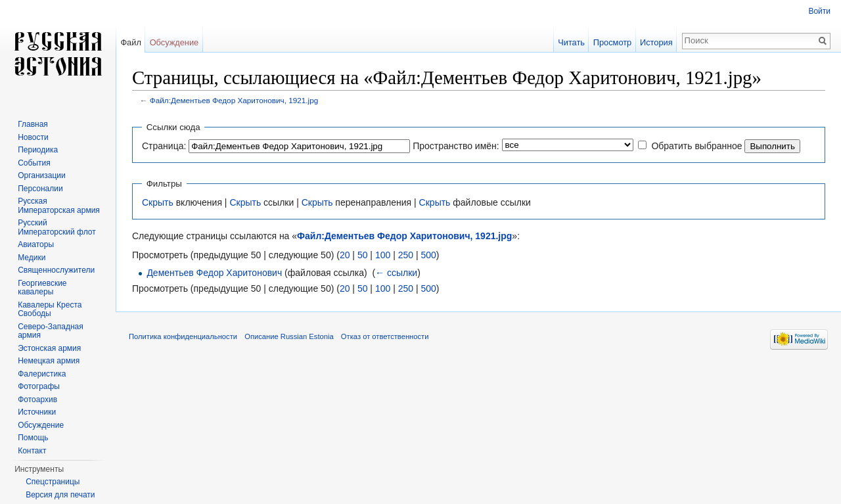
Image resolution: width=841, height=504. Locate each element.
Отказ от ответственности (385, 336)
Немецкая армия (49, 361)
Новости (33, 137)
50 (363, 255)
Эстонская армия (49, 348)
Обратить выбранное (696, 146)
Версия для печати (60, 495)
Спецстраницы (53, 482)
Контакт (32, 451)
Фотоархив (37, 400)
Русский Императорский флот (57, 227)
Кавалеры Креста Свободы (50, 309)
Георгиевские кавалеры (42, 288)
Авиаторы (36, 244)
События (34, 163)
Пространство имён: (456, 146)
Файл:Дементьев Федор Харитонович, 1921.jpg (234, 100)
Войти (819, 11)
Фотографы (39, 386)
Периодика (38, 150)
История (656, 42)
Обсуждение (174, 42)
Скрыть (158, 202)
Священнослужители (56, 270)
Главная (33, 124)
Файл (130, 42)
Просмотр (612, 42)
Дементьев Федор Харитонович (214, 273)
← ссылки (396, 273)
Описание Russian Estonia (289, 336)
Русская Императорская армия (59, 206)
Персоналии (40, 189)
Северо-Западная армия (51, 331)
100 (383, 255)
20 (345, 255)
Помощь (33, 438)
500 (428, 255)
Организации (42, 175)
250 (406, 255)
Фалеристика (42, 374)
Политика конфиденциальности (183, 336)
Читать (571, 42)
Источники (37, 412)
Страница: (164, 146)
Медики (32, 258)
